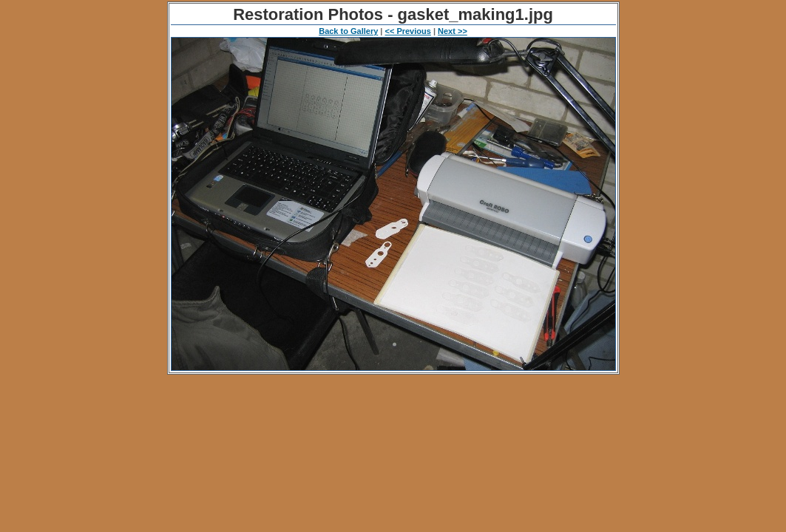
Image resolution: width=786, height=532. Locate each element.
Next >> (453, 31)
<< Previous (407, 31)
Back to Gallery (348, 31)
